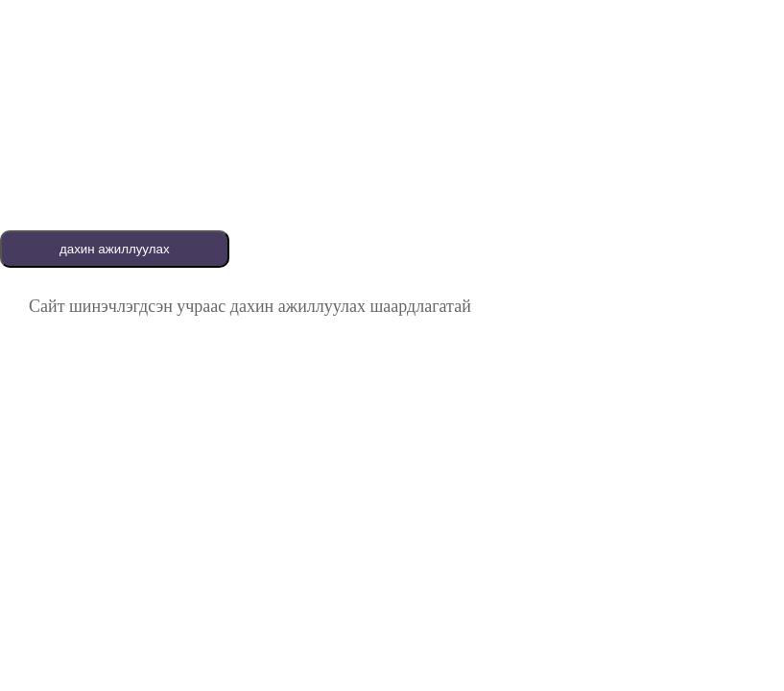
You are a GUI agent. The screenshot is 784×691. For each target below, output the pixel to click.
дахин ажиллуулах (115, 249)
